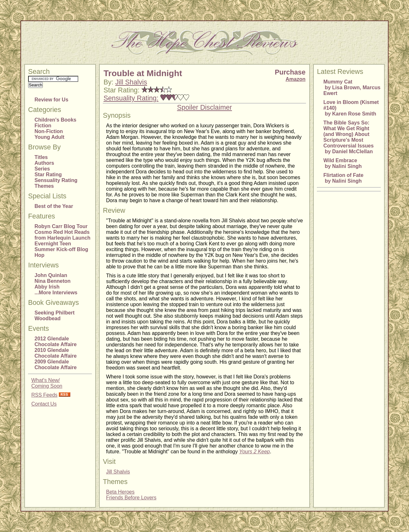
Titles (41, 157)
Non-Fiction (49, 131)
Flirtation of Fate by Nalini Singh (343, 178)
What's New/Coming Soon (47, 383)
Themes (44, 186)
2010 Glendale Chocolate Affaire (56, 353)
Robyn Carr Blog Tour (61, 226)
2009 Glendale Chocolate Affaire (56, 365)
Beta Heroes (120, 492)
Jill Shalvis (131, 82)
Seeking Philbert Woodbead (54, 316)
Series (42, 169)
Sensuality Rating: (131, 98)
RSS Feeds (44, 395)
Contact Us (44, 404)
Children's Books (55, 120)
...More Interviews (56, 293)
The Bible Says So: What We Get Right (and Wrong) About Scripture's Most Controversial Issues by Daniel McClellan (348, 137)
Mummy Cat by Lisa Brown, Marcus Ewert (352, 87)
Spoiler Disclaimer (204, 107)
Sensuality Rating (56, 180)
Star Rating (48, 175)
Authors (44, 163)
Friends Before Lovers (131, 498)
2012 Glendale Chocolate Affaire (56, 341)
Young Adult (49, 137)
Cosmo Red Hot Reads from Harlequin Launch (62, 235)
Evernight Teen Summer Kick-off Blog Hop (61, 249)
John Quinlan (51, 275)
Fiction (43, 126)
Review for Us (51, 100)
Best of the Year (54, 206)
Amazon (296, 79)
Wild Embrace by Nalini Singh (343, 163)
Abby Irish (47, 287)
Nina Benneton (53, 281)
